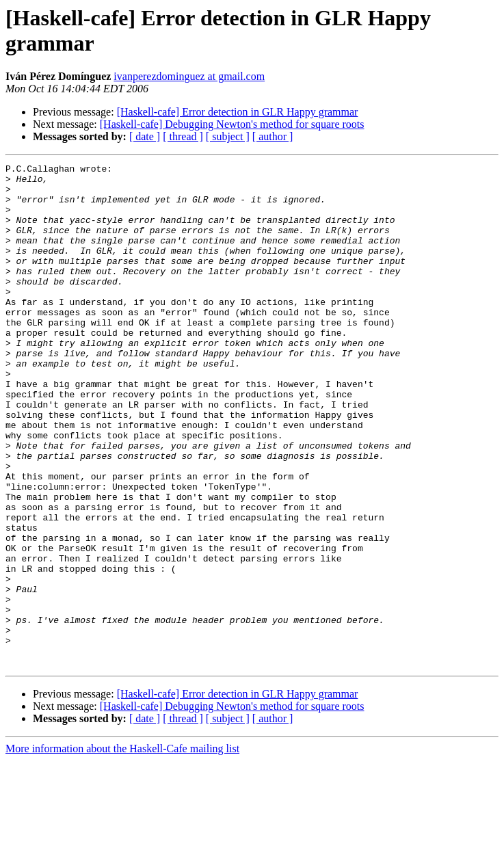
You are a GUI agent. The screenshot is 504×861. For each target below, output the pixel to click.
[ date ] (145, 136)
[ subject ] (228, 136)
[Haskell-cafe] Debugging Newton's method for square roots (232, 124)
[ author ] (273, 136)
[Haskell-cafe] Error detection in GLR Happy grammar (238, 112)
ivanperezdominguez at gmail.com (189, 76)
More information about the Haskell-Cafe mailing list (122, 849)
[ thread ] (183, 136)
